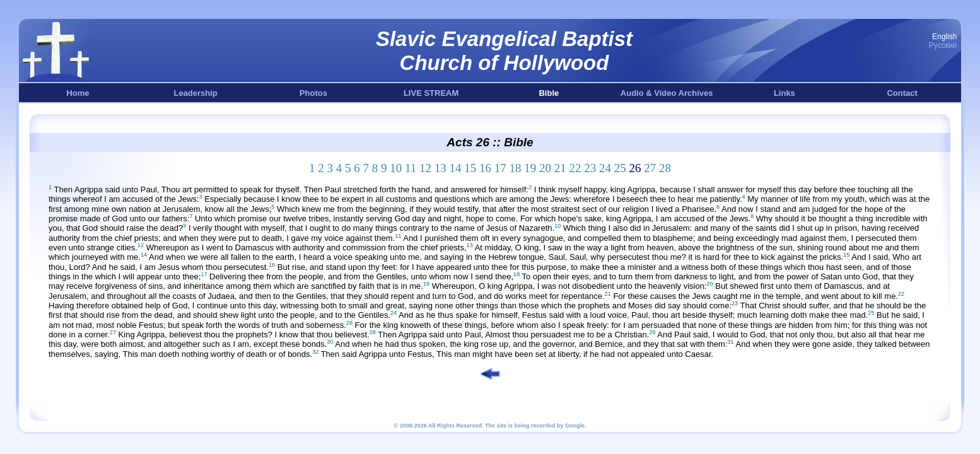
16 (485, 168)
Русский (943, 45)
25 (620, 168)
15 (470, 168)
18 (516, 168)
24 (605, 168)
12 (425, 168)
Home (78, 93)
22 (575, 168)
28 (665, 168)
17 (500, 168)
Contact (902, 93)
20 (545, 168)
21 (560, 168)
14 (456, 168)
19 (530, 168)
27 (650, 168)
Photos (313, 93)
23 (590, 168)
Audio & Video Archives (667, 93)
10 (396, 168)
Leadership (195, 93)
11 (411, 168)
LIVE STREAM (431, 93)
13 (440, 168)
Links (785, 93)
